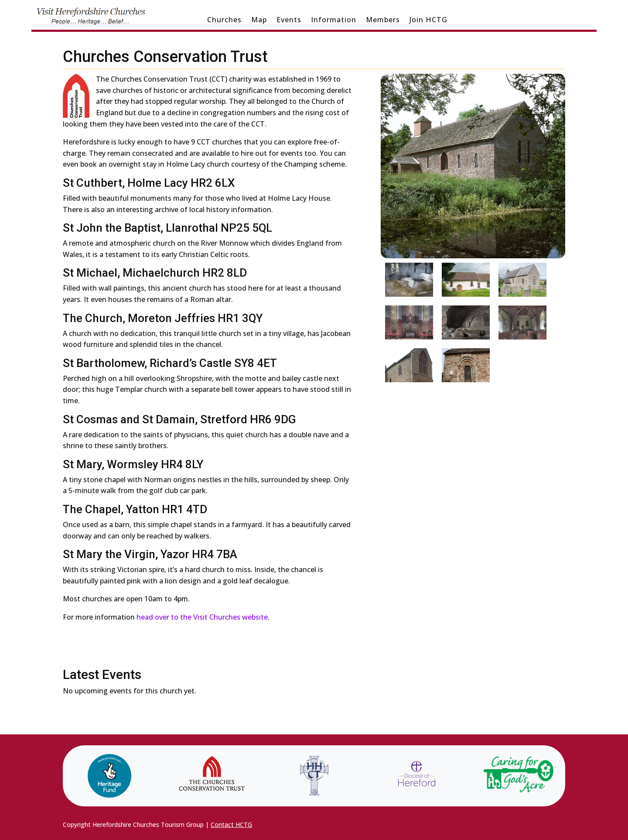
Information (334, 21)
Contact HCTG (231, 825)
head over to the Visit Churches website (202, 617)
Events (289, 21)
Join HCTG (428, 21)
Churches (224, 21)
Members (383, 21)
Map (259, 21)
